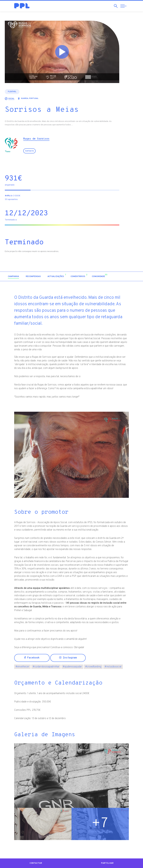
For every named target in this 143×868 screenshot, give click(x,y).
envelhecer (22, 667)
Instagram (68, 658)
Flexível (21, 92)
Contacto (39, 151)
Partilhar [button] (107, 863)
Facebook (32, 658)
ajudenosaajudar (72, 667)
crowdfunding (93, 667)
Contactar (36, 863)
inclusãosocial (113, 667)
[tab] (23, 277)
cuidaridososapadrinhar (46, 667)
